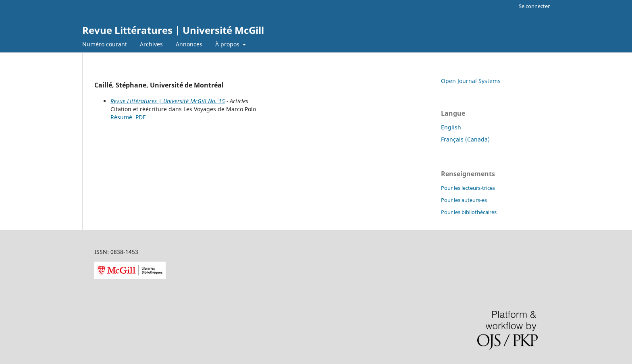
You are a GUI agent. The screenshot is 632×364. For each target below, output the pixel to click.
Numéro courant (105, 44)
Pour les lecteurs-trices (468, 188)
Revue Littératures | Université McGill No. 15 (168, 101)
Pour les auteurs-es (464, 200)
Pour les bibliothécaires (469, 212)
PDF (140, 117)
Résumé (121, 117)
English (451, 127)
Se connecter (534, 6)
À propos (228, 44)
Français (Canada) (465, 139)
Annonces (189, 44)
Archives (151, 44)
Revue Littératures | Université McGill (173, 30)
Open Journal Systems (471, 81)
